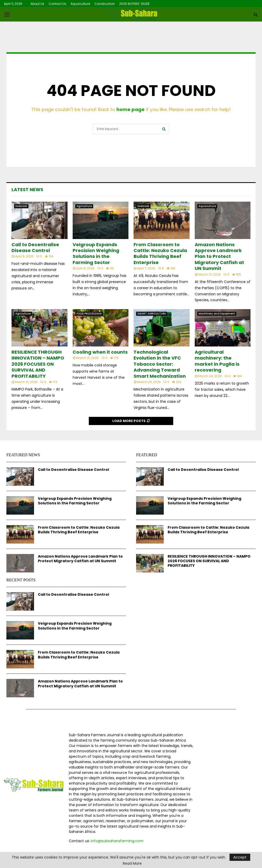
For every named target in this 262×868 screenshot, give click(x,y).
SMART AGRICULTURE (152, 314)
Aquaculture (80, 4)
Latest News (27, 189)
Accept (240, 857)
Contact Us (57, 4)
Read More (132, 863)
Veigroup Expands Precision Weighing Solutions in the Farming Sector (96, 253)
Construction (105, 4)
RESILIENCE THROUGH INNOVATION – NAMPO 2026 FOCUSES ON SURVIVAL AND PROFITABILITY (38, 364)
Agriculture (84, 206)
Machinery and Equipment (217, 314)
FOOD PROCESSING (89, 314)
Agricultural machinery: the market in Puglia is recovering (217, 361)
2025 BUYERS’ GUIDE (134, 4)
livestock (21, 206)
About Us (37, 4)
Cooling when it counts (100, 352)
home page (130, 109)
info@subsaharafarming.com (117, 841)
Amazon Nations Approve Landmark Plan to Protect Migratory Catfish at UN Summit (219, 257)
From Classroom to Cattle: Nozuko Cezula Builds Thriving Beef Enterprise (160, 253)
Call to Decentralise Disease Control (35, 247)
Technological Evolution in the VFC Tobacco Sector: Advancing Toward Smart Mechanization (160, 364)
